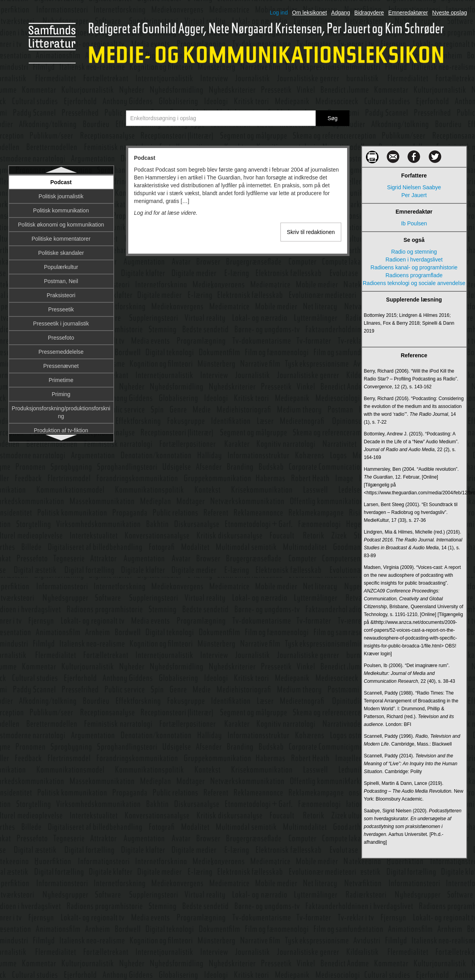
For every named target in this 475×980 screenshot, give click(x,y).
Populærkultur (61, 267)
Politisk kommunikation (61, 210)
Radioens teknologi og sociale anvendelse (414, 283)
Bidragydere (369, 13)
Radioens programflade (414, 275)
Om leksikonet (310, 13)
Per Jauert (414, 195)
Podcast (61, 182)
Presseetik (61, 309)
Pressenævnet (61, 366)
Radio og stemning (414, 252)
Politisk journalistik (61, 196)
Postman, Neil (61, 281)
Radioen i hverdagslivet (414, 260)
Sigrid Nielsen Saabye (414, 187)
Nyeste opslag (450, 13)
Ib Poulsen (414, 223)
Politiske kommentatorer (61, 239)
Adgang (340, 13)
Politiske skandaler (61, 253)
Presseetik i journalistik (61, 324)
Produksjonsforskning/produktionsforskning (61, 412)
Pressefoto (61, 338)
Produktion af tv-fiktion (61, 430)
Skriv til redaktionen (311, 232)
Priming (61, 394)
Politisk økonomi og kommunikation (61, 225)
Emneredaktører (408, 13)
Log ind (279, 13)
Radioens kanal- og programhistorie (414, 267)
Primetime (61, 380)
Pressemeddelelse (61, 352)
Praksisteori (61, 295)
